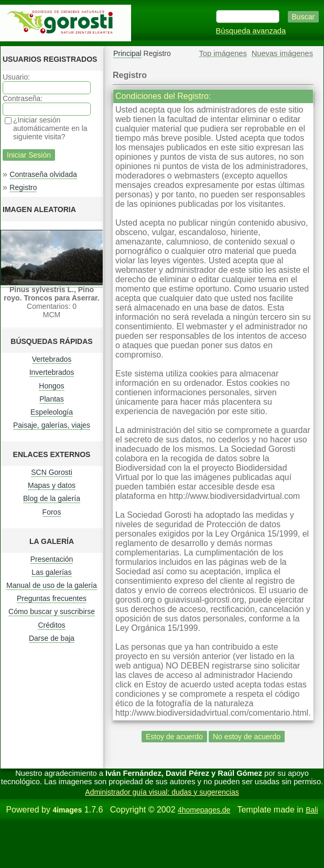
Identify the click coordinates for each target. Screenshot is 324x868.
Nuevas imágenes (282, 53)
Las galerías (51, 572)
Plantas (52, 399)
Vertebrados (52, 359)
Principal (127, 53)
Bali (312, 810)
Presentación (52, 559)
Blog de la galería (52, 498)
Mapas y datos (52, 485)
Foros (52, 512)
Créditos (51, 625)
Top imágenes (223, 53)
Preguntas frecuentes (52, 598)
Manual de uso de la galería (52, 585)
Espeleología (52, 412)
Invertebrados (52, 372)
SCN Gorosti (52, 472)
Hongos (51, 386)
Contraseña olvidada (43, 174)
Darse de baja (52, 638)
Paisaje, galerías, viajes (52, 425)
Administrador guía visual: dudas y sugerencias (162, 792)
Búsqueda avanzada (251, 31)
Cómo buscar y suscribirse (52, 611)
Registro (23, 187)
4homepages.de (204, 810)
